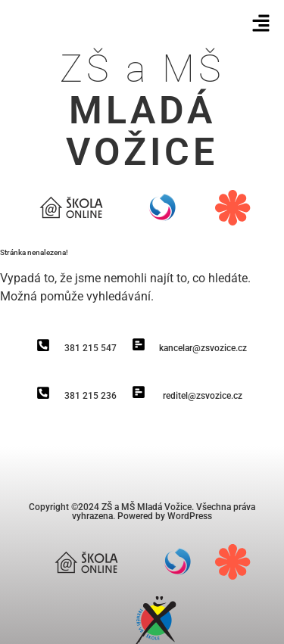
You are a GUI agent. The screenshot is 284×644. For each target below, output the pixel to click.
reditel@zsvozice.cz (203, 396)
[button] (261, 24)
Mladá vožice (142, 131)
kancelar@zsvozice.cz (203, 348)
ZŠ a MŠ (142, 69)
